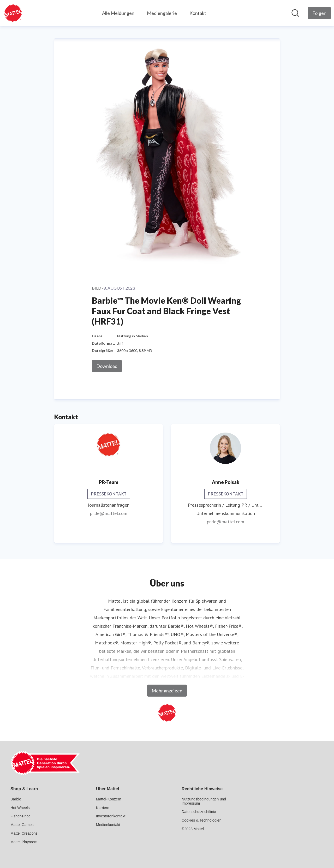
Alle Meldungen (118, 13)
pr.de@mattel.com (109, 513)
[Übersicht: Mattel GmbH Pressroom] (13, 13)
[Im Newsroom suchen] (295, 13)
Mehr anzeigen (167, 691)
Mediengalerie (162, 13)
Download (107, 366)
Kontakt (198, 13)
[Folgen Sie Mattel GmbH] (319, 13)
